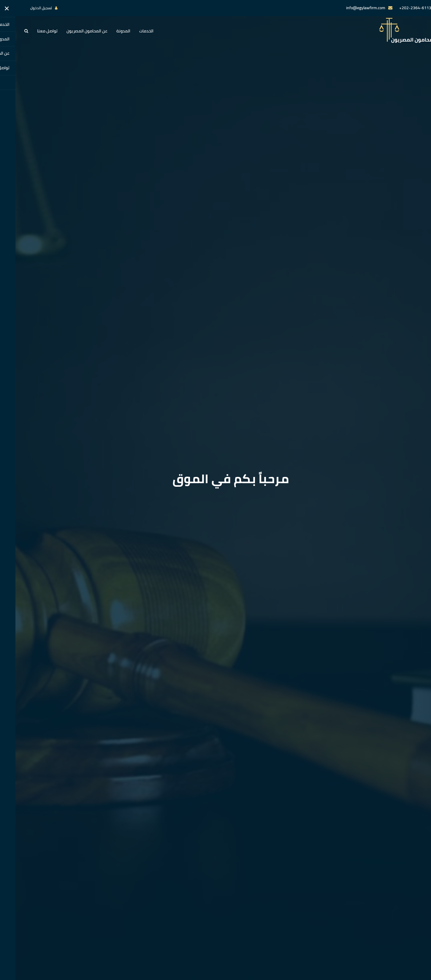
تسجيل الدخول (26, 8)
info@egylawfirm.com (350, 8)
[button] (11, 31)
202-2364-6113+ (400, 8)
